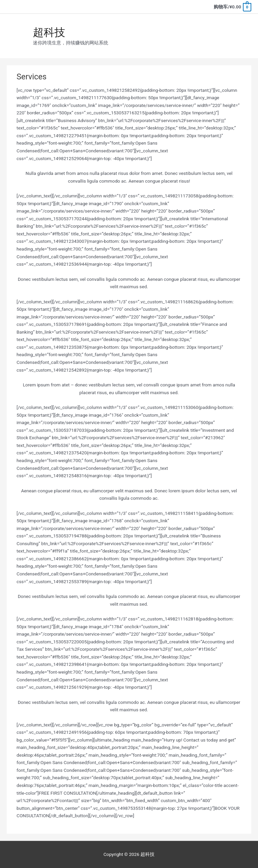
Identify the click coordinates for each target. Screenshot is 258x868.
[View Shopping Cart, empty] (232, 7)
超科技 (49, 32)
